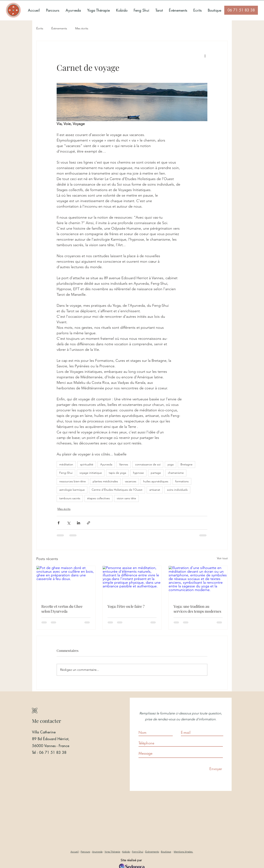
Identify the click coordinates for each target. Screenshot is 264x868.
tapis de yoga (117, 473)
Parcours (85, 852)
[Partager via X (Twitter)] (69, 523)
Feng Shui (138, 852)
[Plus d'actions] (205, 56)
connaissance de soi (148, 464)
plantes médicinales (105, 481)
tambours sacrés (70, 498)
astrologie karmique (72, 490)
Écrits (40, 28)
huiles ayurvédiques (156, 481)
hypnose (138, 473)
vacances (131, 481)
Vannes (124, 464)
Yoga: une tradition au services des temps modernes (197, 609)
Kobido (126, 852)
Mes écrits (82, 28)
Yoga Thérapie (112, 852)
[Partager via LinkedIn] (79, 523)
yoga (170, 464)
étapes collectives (98, 498)
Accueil (75, 852)
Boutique (166, 852)
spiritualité (87, 464)
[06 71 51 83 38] (241, 10)
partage (156, 473)
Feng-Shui (66, 473)
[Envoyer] (216, 769)
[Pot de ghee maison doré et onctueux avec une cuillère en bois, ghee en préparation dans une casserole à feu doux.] (66, 582)
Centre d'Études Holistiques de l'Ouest (117, 490)
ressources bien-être (73, 481)
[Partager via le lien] (89, 523)
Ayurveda (106, 464)
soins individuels (177, 490)
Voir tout (222, 558)
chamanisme (176, 473)
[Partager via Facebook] (59, 523)
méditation (66, 464)
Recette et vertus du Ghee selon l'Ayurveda (62, 609)
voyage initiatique (91, 473)
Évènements (59, 28)
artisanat (155, 490)
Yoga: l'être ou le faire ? (126, 606)
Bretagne (186, 464)
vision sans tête (126, 498)
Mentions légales (183, 852)
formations (182, 481)
